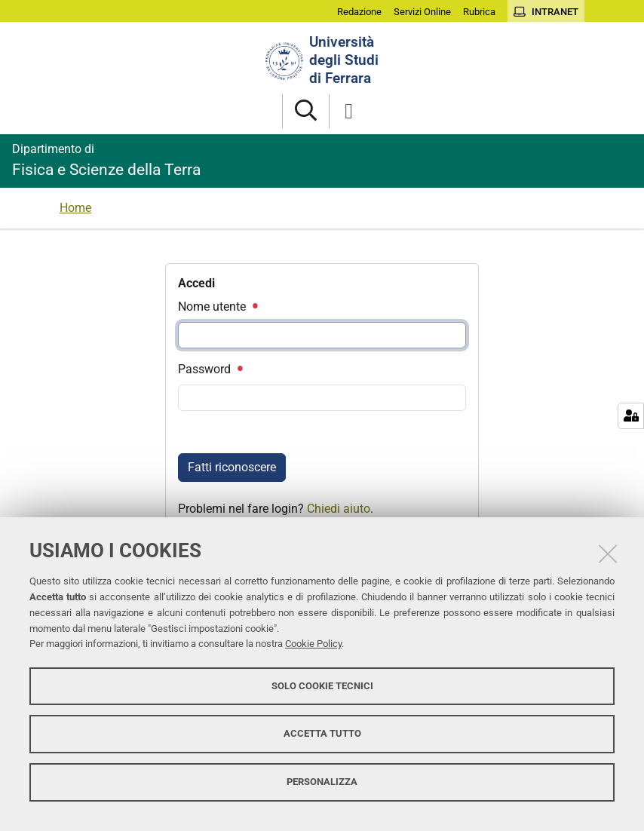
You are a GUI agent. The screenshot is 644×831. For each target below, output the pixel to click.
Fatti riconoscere (232, 467)
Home (75, 208)
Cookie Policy (313, 644)
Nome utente (217, 307)
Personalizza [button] (322, 782)
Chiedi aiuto (339, 509)
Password (210, 369)
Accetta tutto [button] (322, 733)
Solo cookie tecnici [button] (322, 686)
